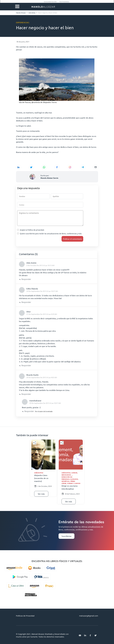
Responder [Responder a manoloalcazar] (29, 411)
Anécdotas (39, 473)
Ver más (41, 494)
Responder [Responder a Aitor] (26, 365)
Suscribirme (66, 536)
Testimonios (64, 2)
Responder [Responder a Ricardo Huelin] (26, 394)
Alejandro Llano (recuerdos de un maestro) (41, 478)
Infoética (66, 481)
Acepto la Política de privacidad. (31, 230)
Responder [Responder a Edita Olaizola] (26, 302)
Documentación (50, 2)
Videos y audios (74, 483)
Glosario (74, 479)
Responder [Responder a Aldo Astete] (26, 279)
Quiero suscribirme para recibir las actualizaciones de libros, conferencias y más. (50, 234)
